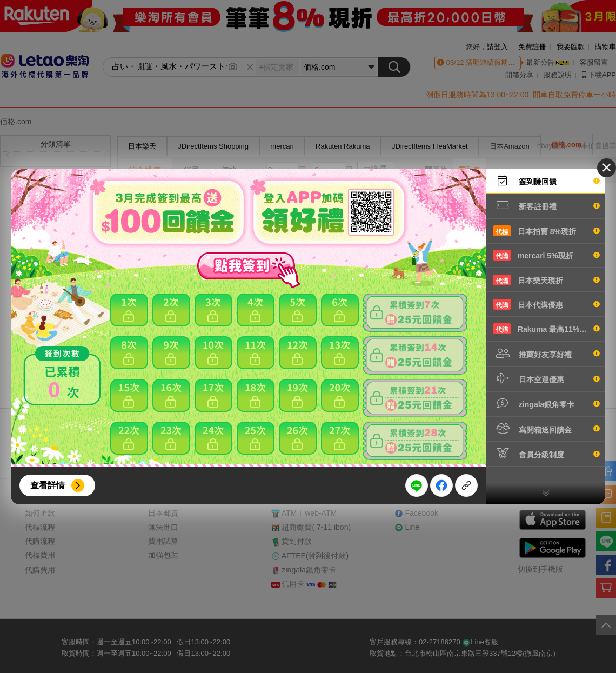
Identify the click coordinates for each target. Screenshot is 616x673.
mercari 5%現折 (546, 255)
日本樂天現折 (546, 280)
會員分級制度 (546, 454)
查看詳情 (48, 485)
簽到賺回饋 (546, 181)
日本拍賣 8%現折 (546, 231)
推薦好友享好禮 (546, 354)
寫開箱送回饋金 (546, 429)
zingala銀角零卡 (546, 403)
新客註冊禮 (546, 205)
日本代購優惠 (546, 304)
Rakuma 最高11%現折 (546, 329)
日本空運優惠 (546, 378)
